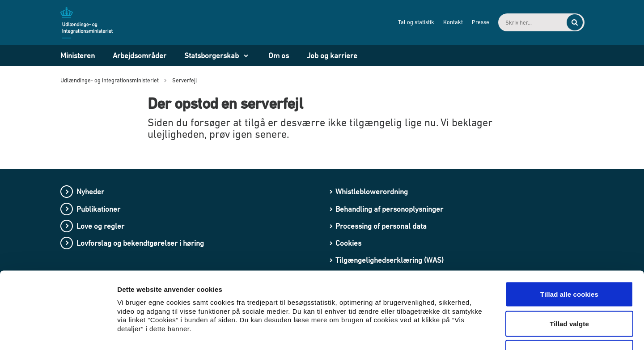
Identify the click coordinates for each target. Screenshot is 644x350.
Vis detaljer (465, 332)
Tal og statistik (409, 22)
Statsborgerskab (212, 55)
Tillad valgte (569, 262)
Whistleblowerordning (372, 192)
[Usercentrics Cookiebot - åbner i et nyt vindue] (58, 333)
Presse (473, 22)
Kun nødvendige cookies (569, 291)
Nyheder (90, 192)
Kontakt (445, 22)
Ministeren (78, 55)
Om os (279, 55)
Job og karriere (332, 55)
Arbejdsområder (140, 55)
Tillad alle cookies (569, 233)
